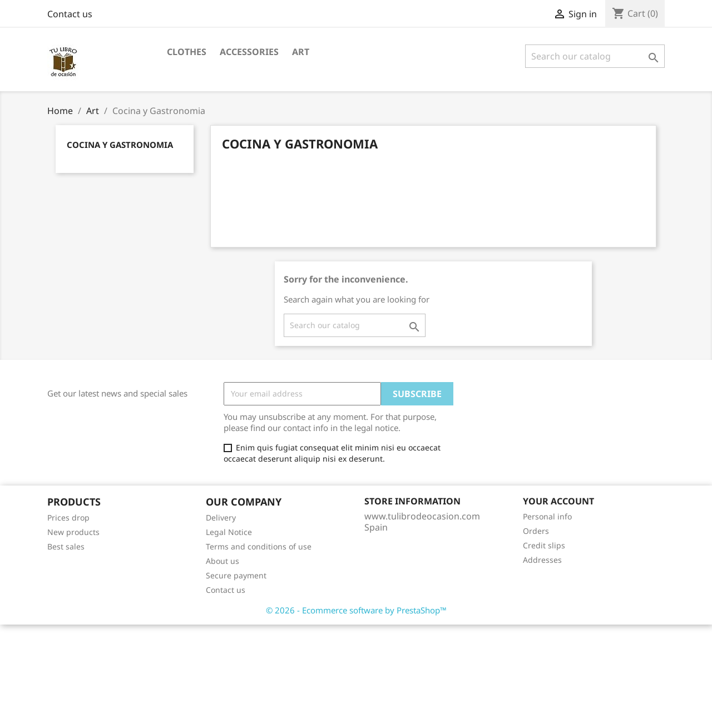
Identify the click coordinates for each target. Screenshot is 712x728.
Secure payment (236, 575)
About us (222, 561)
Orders (536, 531)
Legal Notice (229, 532)
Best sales (66, 546)
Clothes (187, 52)
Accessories (249, 52)
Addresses (542, 560)
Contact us (70, 14)
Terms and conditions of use (259, 546)
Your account (558, 501)
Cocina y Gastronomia (120, 145)
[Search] (595, 56)
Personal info (547, 516)
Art (301, 52)
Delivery (221, 517)
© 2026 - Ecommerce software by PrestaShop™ (356, 610)
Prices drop (68, 517)
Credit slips (544, 545)
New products (73, 532)
